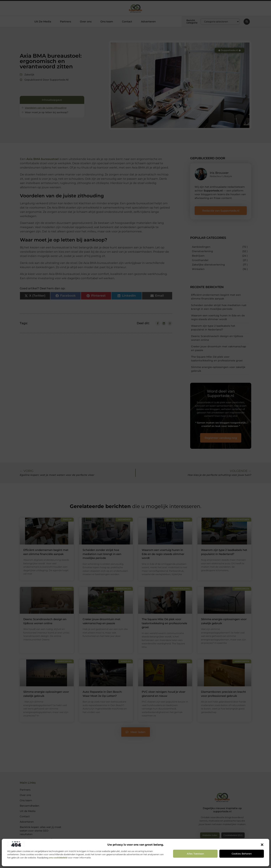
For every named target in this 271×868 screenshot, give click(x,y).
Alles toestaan (195, 854)
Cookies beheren (242, 854)
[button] (262, 845)
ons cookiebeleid (58, 858)
